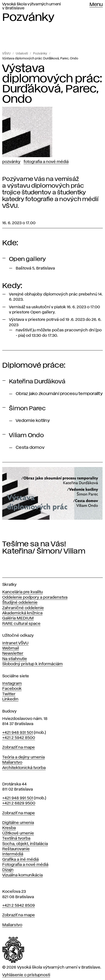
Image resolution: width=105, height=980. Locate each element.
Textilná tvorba (16, 839)
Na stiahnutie (15, 659)
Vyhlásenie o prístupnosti (26, 975)
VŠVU (6, 54)
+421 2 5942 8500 (19, 738)
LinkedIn (10, 699)
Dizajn (8, 870)
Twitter (9, 694)
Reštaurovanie (16, 849)
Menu (96, 5)
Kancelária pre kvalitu (22, 592)
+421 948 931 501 (18, 733)
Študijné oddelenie (20, 603)
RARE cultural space (21, 624)
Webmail (11, 648)
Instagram (12, 684)
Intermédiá (13, 854)
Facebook (12, 689)
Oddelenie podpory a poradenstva (35, 598)
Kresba (9, 828)
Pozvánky (40, 54)
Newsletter (13, 654)
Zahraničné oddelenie (23, 608)
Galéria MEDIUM (18, 618)
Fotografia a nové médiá (46, 162)
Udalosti (22, 54)
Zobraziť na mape (19, 747)
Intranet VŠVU (15, 643)
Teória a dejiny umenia (23, 757)
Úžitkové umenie (18, 833)
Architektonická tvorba (24, 768)
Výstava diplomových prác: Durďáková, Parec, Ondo (40, 59)
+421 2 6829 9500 (19, 803)
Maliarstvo (12, 763)
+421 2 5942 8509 (19, 906)
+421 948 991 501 (18, 798)
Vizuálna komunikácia (22, 875)
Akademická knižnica (22, 613)
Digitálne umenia (18, 823)
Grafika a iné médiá (20, 860)
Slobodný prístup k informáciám (32, 664)
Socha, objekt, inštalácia (25, 844)
